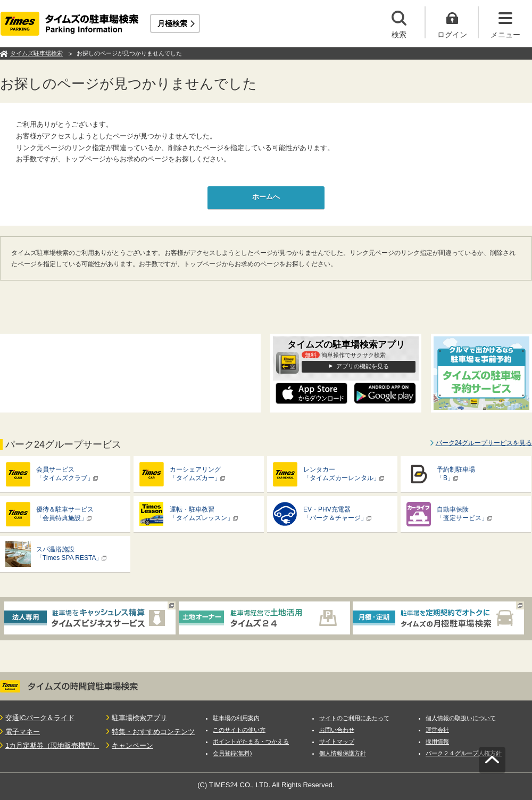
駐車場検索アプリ (139, 718)
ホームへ (266, 197)
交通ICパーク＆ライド (40, 718)
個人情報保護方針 (343, 753)
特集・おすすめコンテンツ (153, 732)
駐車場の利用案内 (236, 718)
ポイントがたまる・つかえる (251, 741)
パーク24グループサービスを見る (484, 443)
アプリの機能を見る (363, 366)
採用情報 (437, 741)
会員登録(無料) (232, 753)
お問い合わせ (337, 730)
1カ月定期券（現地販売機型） (52, 745)
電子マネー (23, 732)
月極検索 (172, 23)
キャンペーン (132, 745)
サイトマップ (337, 741)
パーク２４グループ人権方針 (464, 753)
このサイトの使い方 (239, 730)
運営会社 (437, 730)
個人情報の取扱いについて (461, 718)
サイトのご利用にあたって (354, 718)
